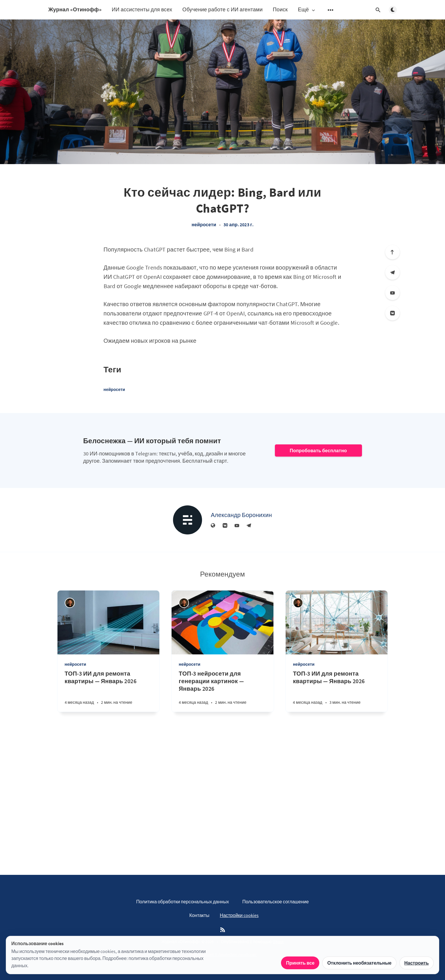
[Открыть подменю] (331, 10)
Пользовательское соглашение (276, 902)
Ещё (307, 10)
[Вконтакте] (392, 313)
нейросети (204, 225)
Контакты (199, 915)
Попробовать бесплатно (318, 450)
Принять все (300, 963)
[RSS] (223, 930)
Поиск (280, 9)
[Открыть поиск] (378, 10)
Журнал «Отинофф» (75, 9)
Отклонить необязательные (359, 963)
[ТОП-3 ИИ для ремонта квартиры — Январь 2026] (108, 691)
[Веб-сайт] (213, 526)
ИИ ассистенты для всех (142, 9)
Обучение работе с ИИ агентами (222, 9)
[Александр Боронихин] (188, 520)
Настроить (417, 963)
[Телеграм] (392, 272)
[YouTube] (392, 293)
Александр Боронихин (241, 515)
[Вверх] (392, 252)
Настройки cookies (239, 915)
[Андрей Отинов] (70, 603)
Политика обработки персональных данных (182, 902)
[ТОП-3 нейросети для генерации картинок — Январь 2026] (222, 691)
